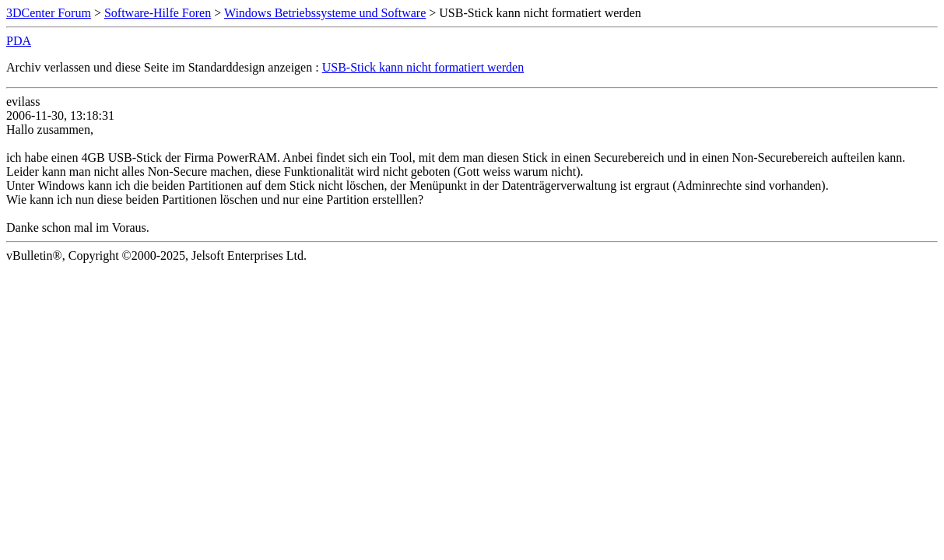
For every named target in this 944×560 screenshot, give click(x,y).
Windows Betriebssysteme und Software (325, 13)
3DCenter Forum (49, 13)
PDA (19, 41)
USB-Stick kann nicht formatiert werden (423, 67)
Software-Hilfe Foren (158, 13)
